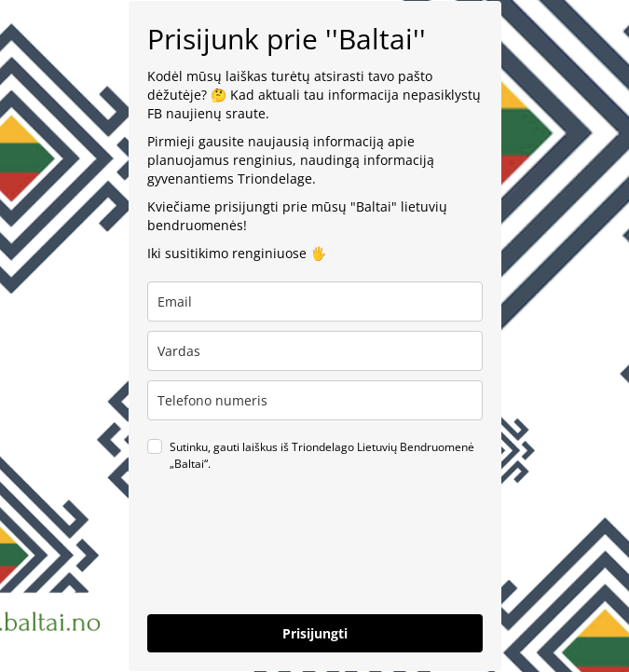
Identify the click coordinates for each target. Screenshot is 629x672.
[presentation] (289, 559)
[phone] (315, 400)
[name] (315, 351)
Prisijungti (315, 633)
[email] (315, 302)
